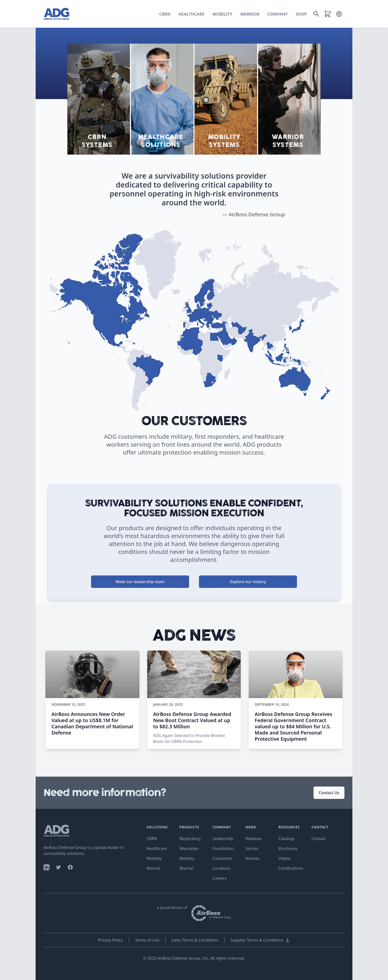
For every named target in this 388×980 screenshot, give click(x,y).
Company (278, 14)
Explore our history (248, 582)
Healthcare (192, 14)
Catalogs (286, 839)
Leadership (223, 839)
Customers (223, 858)
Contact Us (329, 793)
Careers (220, 878)
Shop (301, 14)
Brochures (288, 848)
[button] (339, 14)
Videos (285, 858)
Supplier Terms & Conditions (260, 940)
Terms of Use (147, 940)
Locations (221, 868)
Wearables (189, 848)
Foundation (223, 848)
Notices (252, 858)
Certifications (291, 868)
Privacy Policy (110, 940)
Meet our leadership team (140, 582)
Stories (252, 848)
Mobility (223, 14)
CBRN (165, 14)
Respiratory (190, 839)
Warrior (250, 14)
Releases (254, 839)
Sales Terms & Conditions (195, 940)
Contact (319, 839)
